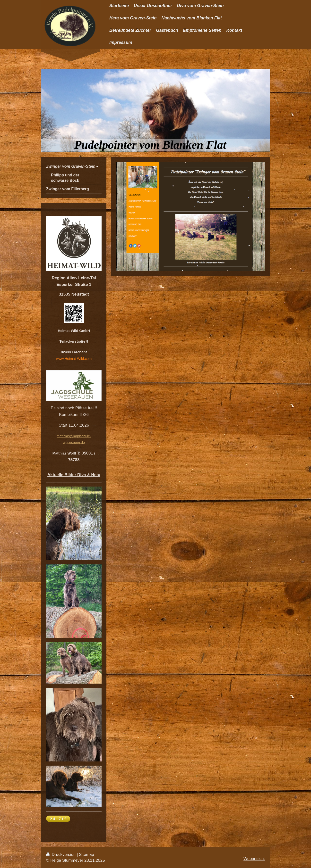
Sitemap (86, 855)
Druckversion (61, 855)
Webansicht (254, 859)
